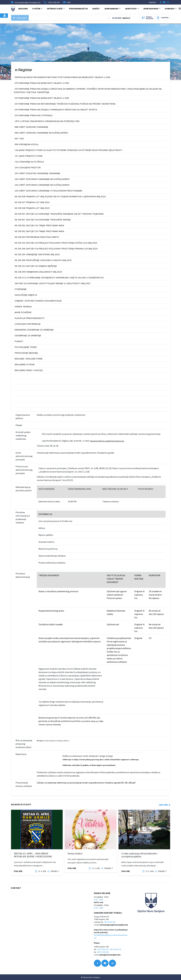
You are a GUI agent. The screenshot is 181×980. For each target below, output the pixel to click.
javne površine (23, 312)
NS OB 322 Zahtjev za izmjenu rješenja (36, 266)
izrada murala (23, 306)
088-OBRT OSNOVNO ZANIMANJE (31, 127)
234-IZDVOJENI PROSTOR (28, 167)
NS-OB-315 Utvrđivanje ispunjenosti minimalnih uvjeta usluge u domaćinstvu (59, 277)
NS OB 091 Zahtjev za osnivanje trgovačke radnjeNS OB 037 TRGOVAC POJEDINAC (59, 214)
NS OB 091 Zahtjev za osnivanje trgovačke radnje (43, 220)
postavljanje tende (26, 347)
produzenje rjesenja (26, 353)
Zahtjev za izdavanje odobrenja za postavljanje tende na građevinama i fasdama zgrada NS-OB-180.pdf (86, 783)
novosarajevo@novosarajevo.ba (114, 925)
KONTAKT (153, 2)
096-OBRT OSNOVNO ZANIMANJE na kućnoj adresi (41, 133)
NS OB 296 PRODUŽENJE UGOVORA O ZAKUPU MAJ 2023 (43, 260)
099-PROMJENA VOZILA (26, 144)
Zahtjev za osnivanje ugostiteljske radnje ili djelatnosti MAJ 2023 (52, 283)
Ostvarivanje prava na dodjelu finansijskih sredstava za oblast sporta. (56, 110)
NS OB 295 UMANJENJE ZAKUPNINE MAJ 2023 (37, 254)
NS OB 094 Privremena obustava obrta (37, 237)
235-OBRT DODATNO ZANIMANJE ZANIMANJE (37, 173)
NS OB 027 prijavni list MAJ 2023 (32, 202)
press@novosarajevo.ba (110, 955)
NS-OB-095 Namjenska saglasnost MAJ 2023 (38, 272)
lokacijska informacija (28, 324)
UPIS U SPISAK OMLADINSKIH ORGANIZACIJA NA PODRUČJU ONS (47, 121)
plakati (19, 341)
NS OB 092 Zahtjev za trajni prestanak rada (39, 225)
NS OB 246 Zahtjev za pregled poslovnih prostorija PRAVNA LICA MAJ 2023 (56, 249)
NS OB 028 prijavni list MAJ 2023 (32, 208)
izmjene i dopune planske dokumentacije (38, 301)
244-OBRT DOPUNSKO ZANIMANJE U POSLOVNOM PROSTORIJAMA (48, 191)
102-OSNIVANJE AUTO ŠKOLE (29, 162)
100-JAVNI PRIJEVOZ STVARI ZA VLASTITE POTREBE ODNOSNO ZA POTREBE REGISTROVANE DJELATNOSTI (68, 150)
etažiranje (21, 289)
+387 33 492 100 (54, 2)
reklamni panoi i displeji (29, 370)
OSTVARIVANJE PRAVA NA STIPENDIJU (34, 115)
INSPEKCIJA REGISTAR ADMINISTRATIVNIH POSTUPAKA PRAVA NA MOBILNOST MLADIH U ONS (62, 77)
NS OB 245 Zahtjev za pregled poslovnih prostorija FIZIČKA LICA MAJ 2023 (56, 243)
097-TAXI (19, 138)
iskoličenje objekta (26, 295)
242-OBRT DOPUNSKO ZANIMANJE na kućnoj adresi (42, 179)
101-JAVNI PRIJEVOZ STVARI (29, 156)
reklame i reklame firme (29, 359)
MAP (69, 2)
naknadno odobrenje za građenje (34, 330)
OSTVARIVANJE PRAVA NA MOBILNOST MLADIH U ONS (42, 83)
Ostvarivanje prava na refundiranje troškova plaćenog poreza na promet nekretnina (65, 104)
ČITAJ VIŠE (18, 871)
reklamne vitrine (25, 364)
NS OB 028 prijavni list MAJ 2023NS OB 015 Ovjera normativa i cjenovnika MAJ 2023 (60, 196)
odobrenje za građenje (28, 335)
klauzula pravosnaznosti (30, 318)
